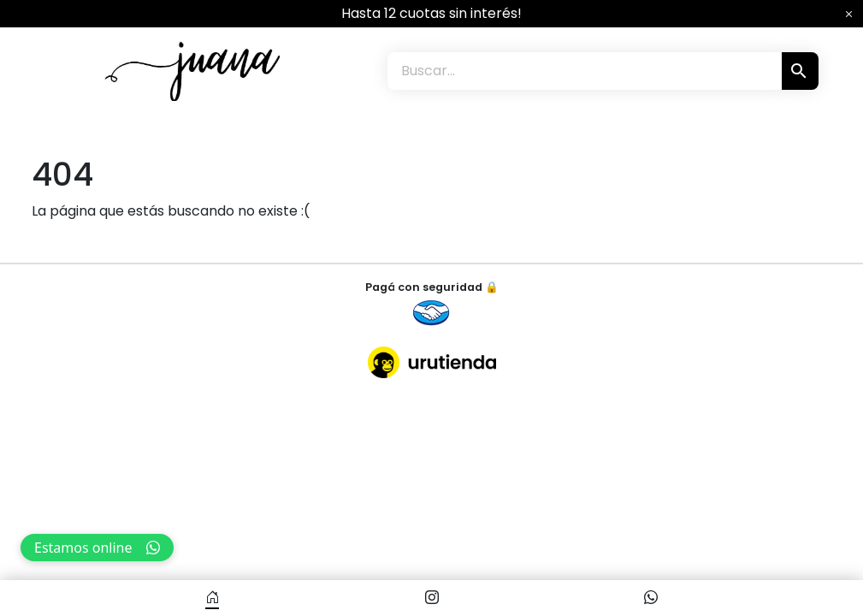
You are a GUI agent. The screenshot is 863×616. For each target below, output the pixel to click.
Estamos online (97, 548)
